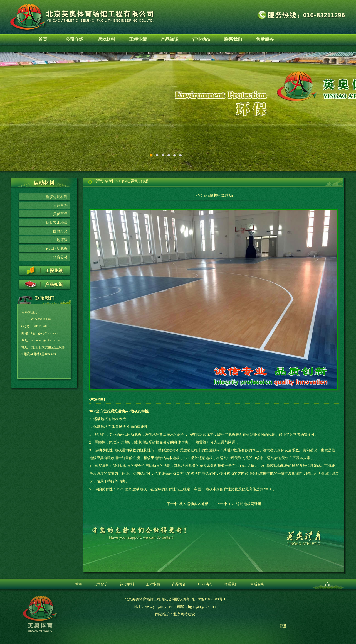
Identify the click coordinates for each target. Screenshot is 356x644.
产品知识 (170, 39)
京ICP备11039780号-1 (209, 599)
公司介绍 (75, 39)
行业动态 (201, 39)
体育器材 (60, 257)
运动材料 (106, 39)
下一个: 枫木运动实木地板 (187, 504)
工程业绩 (138, 39)
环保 (178, 112)
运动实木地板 (57, 223)
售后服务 (265, 39)
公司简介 (101, 584)
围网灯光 (60, 231)
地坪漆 (62, 240)
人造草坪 (60, 205)
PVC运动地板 (57, 248)
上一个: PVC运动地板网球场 (239, 504)
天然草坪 (60, 214)
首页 (43, 39)
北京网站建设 (184, 614)
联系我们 (233, 39)
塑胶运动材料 (57, 197)
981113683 (41, 326)
